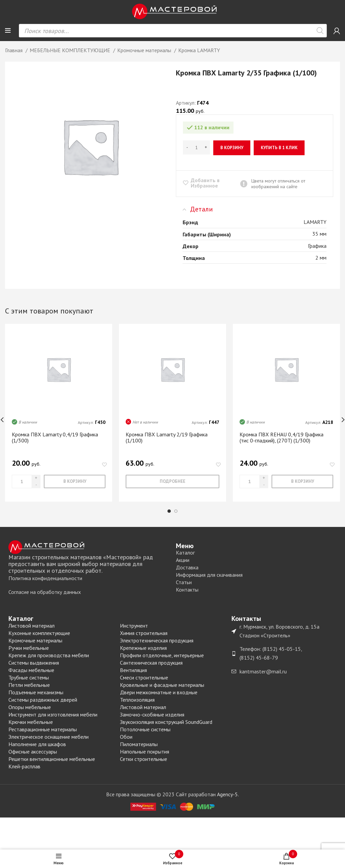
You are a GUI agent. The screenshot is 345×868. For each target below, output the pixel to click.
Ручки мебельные (29, 648)
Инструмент (134, 626)
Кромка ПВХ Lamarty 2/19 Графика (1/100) (167, 437)
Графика (317, 246)
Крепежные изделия (143, 648)
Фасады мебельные (31, 670)
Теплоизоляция (137, 700)
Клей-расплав (24, 766)
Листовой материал (32, 626)
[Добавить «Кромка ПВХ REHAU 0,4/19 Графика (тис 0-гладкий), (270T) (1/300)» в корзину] (302, 481)
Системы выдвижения (34, 663)
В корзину (232, 148)
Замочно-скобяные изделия (152, 714)
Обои (126, 737)
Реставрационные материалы (43, 729)
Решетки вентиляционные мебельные (52, 759)
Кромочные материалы (145, 50)
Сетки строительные (144, 759)
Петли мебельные (29, 685)
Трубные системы (29, 677)
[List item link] (89, 578)
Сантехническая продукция (151, 663)
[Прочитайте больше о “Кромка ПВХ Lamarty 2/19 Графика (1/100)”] (172, 481)
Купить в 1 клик (279, 148)
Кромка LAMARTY (199, 50)
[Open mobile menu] (8, 31)
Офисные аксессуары (33, 752)
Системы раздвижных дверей (43, 700)
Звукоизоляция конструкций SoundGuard (166, 722)
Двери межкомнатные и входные (159, 692)
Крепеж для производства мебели (49, 655)
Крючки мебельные (31, 722)
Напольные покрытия (145, 752)
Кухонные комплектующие (39, 633)
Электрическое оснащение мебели (49, 737)
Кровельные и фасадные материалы (162, 685)
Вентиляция (133, 670)
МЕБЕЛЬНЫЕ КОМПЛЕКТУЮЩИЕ (71, 50)
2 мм (321, 258)
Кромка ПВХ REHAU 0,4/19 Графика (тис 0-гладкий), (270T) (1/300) (281, 437)
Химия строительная (144, 633)
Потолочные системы (145, 729)
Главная (14, 50)
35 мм (319, 234)
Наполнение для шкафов (37, 744)
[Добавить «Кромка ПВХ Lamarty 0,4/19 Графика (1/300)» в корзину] (75, 481)
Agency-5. (228, 794)
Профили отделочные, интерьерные (162, 655)
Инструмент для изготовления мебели (53, 714)
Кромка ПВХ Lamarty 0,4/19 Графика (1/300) (55, 437)
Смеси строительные (144, 677)
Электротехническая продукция (157, 640)
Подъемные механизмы (36, 692)
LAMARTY (315, 222)
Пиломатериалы (139, 744)
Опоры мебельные (30, 707)
